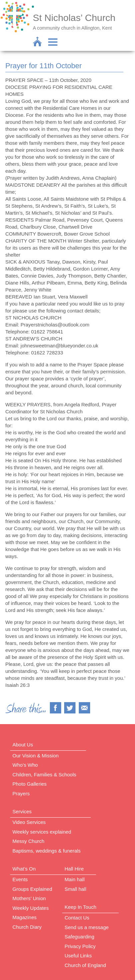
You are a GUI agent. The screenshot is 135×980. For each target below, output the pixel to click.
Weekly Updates (31, 908)
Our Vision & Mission (36, 756)
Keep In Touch (80, 907)
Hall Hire (74, 869)
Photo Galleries (30, 784)
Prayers (21, 793)
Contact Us (77, 918)
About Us (23, 745)
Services (22, 811)
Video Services (29, 822)
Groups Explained (32, 889)
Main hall (74, 879)
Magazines (25, 917)
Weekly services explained (42, 832)
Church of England (85, 965)
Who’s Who (25, 765)
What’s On (24, 869)
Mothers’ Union (29, 898)
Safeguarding (79, 937)
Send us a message (87, 927)
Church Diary (27, 927)
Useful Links (78, 956)
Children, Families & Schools (45, 775)
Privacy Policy (80, 946)
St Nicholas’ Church (74, 18)
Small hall (75, 889)
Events (20, 879)
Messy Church (29, 841)
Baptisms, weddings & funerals (47, 851)
